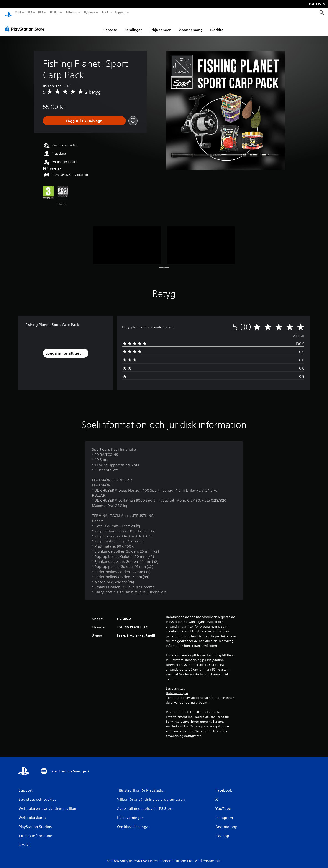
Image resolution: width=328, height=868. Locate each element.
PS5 (29, 13)
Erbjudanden (160, 26)
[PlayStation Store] (26, 25)
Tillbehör (71, 13)
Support (120, 13)
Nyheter (90, 13)
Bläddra (217, 26)
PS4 (41, 13)
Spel (18, 13)
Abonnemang (191, 26)
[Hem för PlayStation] (8, 13)
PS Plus (54, 13)
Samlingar (133, 26)
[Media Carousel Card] (127, 241)
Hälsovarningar (177, 689)
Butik (105, 13)
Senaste (110, 26)
